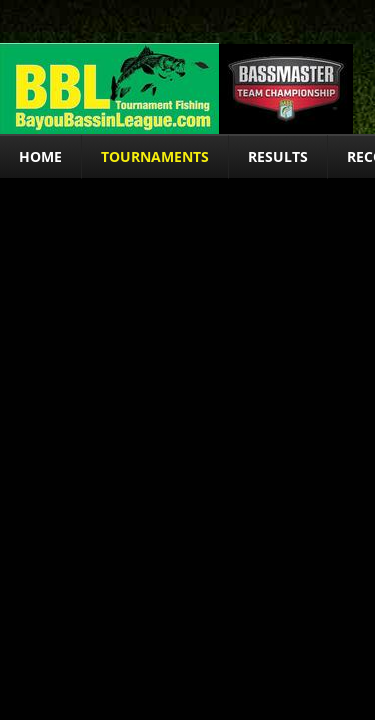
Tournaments (155, 156)
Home (40, 156)
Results (278, 156)
